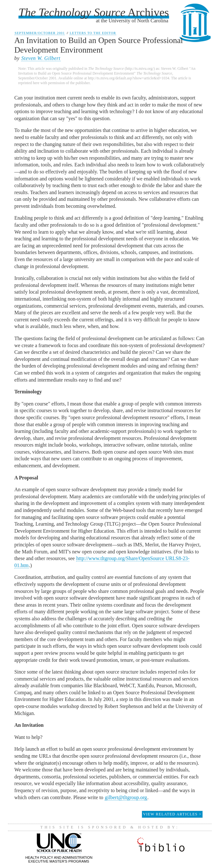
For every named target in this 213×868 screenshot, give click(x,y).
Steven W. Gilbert (41, 58)
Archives (94, 12)
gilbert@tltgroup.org (126, 797)
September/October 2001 (40, 33)
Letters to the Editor (93, 33)
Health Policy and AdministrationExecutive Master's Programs (59, 857)
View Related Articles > (172, 814)
